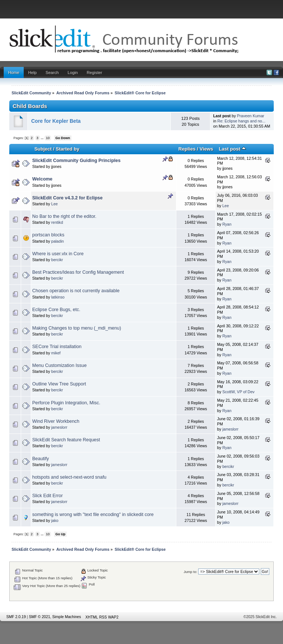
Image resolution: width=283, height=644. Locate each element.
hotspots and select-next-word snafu (69, 477)
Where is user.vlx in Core (58, 254)
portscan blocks (48, 235)
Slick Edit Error (47, 496)
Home (14, 73)
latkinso (58, 297)
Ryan (227, 224)
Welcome (42, 179)
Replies (187, 149)
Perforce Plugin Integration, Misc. (66, 403)
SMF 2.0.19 (16, 617)
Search (52, 73)
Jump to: (191, 572)
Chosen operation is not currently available (76, 291)
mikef (56, 353)
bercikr (57, 260)
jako (55, 520)
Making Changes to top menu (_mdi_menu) (77, 328)
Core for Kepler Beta (56, 121)
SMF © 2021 (39, 617)
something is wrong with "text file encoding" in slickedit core (93, 515)
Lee (54, 204)
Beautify (41, 459)
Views (207, 149)
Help (32, 73)
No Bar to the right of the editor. (64, 216)
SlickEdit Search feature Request (66, 440)
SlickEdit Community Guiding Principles (76, 161)
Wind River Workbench (56, 421)
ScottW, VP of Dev (238, 392)
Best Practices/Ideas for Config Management (78, 272)
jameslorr (59, 427)
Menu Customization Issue (59, 365)
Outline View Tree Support (59, 384)
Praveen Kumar (251, 116)
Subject (43, 149)
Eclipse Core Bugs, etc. (56, 310)
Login (73, 73)
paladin (57, 241)
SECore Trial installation (57, 347)
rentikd (57, 222)
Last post (233, 149)
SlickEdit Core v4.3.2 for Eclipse (67, 198)
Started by (68, 149)
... (43, 138)
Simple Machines (67, 617)
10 (48, 138)
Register (94, 73)
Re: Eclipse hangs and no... (242, 121)
